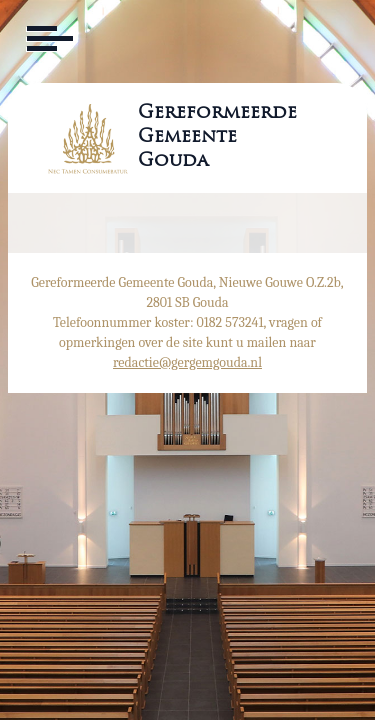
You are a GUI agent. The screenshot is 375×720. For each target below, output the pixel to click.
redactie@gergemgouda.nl (187, 362)
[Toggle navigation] (48, 39)
